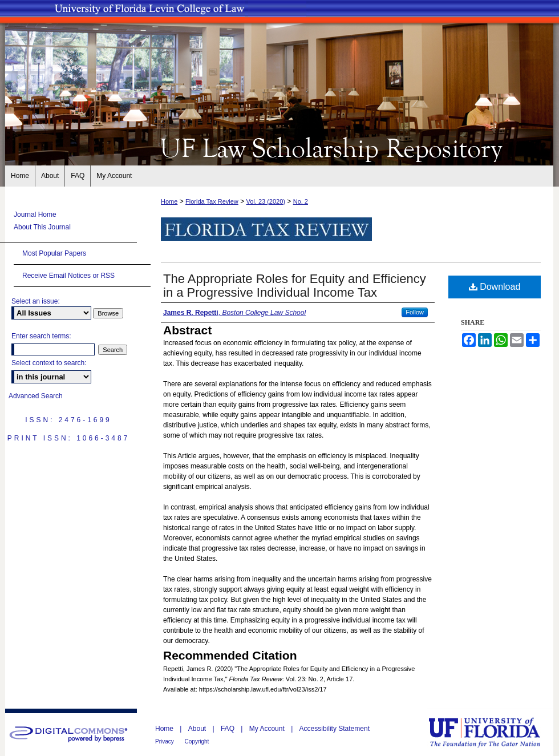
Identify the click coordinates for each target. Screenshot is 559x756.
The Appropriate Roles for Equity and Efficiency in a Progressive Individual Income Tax (295, 286)
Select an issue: (36, 301)
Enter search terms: (41, 336)
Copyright (197, 741)
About (198, 729)
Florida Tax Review (212, 201)
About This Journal (42, 227)
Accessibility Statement (335, 729)
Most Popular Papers (54, 253)
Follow (415, 312)
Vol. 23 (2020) (266, 201)
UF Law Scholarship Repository (279, 147)
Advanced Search (36, 396)
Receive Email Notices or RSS (68, 276)
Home (169, 201)
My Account (268, 729)
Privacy (165, 741)
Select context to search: (49, 363)
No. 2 (301, 201)
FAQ (228, 729)
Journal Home (35, 215)
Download (495, 287)
